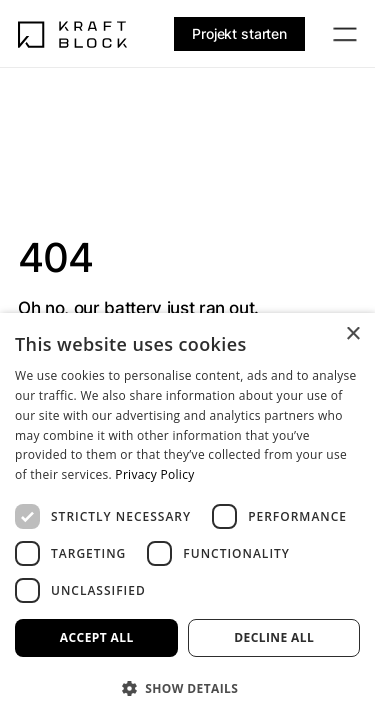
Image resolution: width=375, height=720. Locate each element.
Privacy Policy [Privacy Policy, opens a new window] (154, 474)
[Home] (73, 34)
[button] (187, 687)
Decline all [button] (274, 637)
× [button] (352, 334)
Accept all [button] (97, 637)
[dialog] (187, 516)
